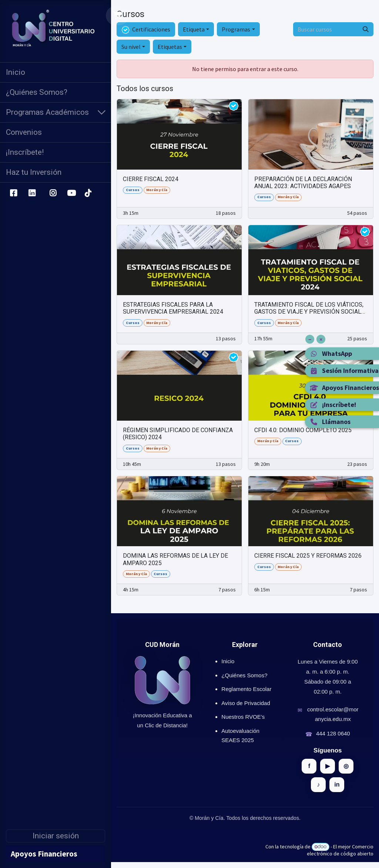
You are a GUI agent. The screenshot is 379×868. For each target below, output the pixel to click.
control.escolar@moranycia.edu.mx (333, 714)
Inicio (228, 661)
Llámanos (330, 422)
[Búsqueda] (366, 29)
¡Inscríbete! (333, 405)
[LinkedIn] (32, 193)
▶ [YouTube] (328, 766)
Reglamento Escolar (246, 689)
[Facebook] (13, 193)
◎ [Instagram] (346, 766)
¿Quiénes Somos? (244, 675)
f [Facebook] (309, 766)
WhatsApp (331, 353)
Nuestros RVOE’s (243, 717)
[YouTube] (71, 193)
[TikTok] (88, 193)
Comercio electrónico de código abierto (340, 850)
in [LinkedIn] (337, 784)
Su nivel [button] (131, 47)
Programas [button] (236, 29)
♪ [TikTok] (318, 784)
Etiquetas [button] (170, 47)
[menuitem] (56, 72)
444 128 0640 (333, 733)
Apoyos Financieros (344, 388)
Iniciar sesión (56, 836)
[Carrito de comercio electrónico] (118, 16)
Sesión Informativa (344, 370)
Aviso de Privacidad (246, 703)
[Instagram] (53, 193)
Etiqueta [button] (194, 29)
